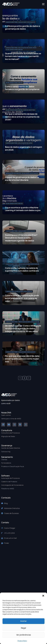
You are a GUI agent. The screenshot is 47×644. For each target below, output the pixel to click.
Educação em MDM (25, 48)
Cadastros (10, 291)
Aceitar (23, 621)
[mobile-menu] (43, 4)
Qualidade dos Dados (27, 22)
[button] (43, 596)
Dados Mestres (12, 22)
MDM (35, 48)
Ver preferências (24, 635)
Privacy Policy (22, 641)
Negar (24, 628)
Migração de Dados (13, 173)
